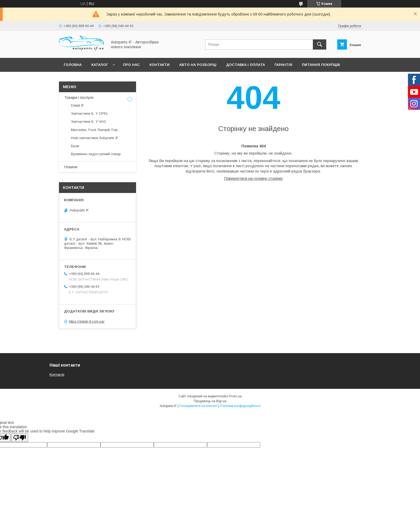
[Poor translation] (20, 438)
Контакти (160, 65)
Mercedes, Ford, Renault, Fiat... (95, 130)
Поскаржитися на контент (198, 406)
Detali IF (78, 105)
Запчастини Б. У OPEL (90, 113)
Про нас (131, 65)
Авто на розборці (198, 65)
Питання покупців (321, 65)
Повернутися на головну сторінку (254, 178)
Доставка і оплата (245, 65)
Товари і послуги (79, 98)
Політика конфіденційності (240, 406)
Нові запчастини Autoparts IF (95, 138)
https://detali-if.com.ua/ (87, 321)
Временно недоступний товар (96, 154)
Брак (75, 146)
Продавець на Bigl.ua (210, 401)
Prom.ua (235, 396)
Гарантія (283, 65)
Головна (73, 65)
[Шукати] (320, 44)
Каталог (100, 65)
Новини (71, 167)
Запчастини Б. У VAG (89, 122)
